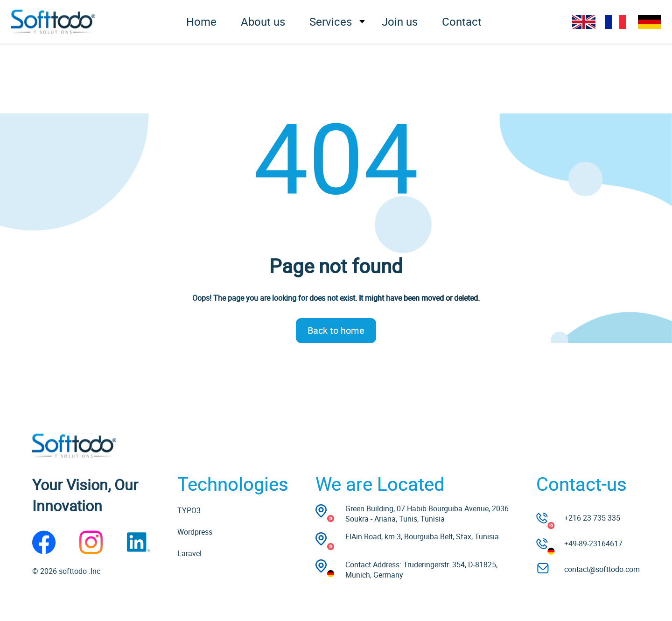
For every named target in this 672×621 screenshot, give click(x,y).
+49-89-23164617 (593, 543)
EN (584, 22)
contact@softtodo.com (602, 569)
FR (616, 22)
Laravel (189, 553)
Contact (462, 21)
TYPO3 (189, 510)
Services (331, 21)
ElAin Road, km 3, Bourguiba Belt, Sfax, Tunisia (422, 536)
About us (263, 21)
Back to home (336, 330)
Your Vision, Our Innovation (85, 495)
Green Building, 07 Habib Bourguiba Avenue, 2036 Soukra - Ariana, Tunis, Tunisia (427, 514)
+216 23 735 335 (592, 518)
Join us (400, 21)
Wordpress (195, 532)
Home (201, 21)
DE (649, 22)
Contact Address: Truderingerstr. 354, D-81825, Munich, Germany (421, 570)
